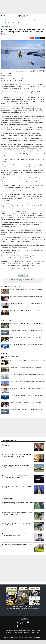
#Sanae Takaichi (30, 20)
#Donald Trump (39, 20)
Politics (6, 631)
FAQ (34, 637)
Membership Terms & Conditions (16, 637)
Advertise (39, 637)
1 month (12, 357)
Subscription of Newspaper (23, 626)
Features (33, 633)
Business (16, 631)
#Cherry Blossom (21, 20)
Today (3, 357)
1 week (7, 357)
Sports (8, 633)
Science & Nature (14, 633)
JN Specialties (27, 633)
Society (11, 631)
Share (38, 38)
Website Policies (28, 637)
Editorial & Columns (35, 631)
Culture (21, 633)
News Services (27, 631)
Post (33, 38)
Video (38, 633)
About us (6, 637)
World (21, 631)
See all (16, 357)
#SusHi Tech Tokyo (10, 20)
